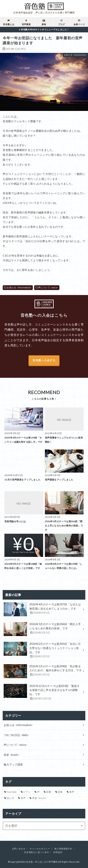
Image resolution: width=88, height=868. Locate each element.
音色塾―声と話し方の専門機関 (42, 862)
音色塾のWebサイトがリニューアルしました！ (45, 29)
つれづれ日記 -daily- (16, 735)
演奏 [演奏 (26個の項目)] (60, 792)
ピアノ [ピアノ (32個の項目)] (27, 792)
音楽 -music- (12, 755)
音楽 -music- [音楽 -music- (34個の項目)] (39, 798)
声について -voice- (48, 287)
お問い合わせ (19, 849)
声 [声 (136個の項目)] (38, 792)
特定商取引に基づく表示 (37, 852)
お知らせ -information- (19, 287)
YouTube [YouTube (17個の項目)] (12, 792)
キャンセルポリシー (40, 849)
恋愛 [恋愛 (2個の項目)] (49, 792)
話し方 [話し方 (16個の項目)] (10, 798)
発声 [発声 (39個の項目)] (72, 792)
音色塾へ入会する (44, 360)
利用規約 (58, 852)
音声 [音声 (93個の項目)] (23, 798)
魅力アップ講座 (13, 764)
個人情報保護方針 (63, 849)
